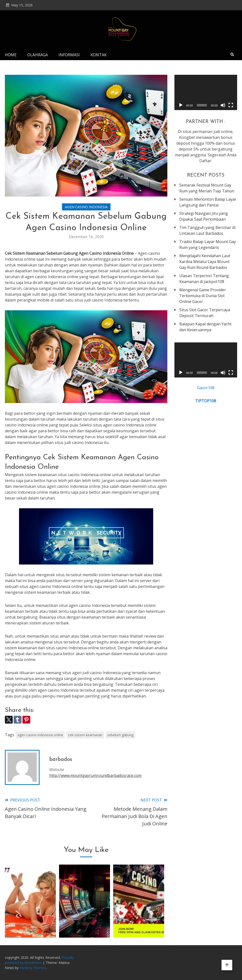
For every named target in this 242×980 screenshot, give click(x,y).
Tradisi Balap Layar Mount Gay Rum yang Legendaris (208, 245)
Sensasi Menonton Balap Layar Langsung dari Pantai (208, 202)
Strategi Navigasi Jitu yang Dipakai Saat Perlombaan (204, 216)
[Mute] (223, 105)
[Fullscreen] (231, 105)
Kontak (99, 55)
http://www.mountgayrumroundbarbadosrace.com (95, 775)
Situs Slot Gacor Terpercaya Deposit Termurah (205, 313)
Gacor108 (206, 388)
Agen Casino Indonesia (86, 207)
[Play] (181, 105)
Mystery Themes (33, 968)
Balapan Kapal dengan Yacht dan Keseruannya (205, 327)
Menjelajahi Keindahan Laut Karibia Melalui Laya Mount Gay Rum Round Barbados (205, 262)
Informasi (69, 55)
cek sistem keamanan (85, 735)
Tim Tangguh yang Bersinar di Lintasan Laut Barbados (207, 230)
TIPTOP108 (206, 401)
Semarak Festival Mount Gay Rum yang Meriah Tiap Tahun (207, 188)
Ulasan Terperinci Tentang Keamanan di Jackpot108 (204, 279)
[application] (206, 92)
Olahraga (38, 55)
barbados (61, 759)
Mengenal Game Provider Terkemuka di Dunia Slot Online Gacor (203, 296)
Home (11, 55)
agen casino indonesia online (40, 735)
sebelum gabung (120, 735)
